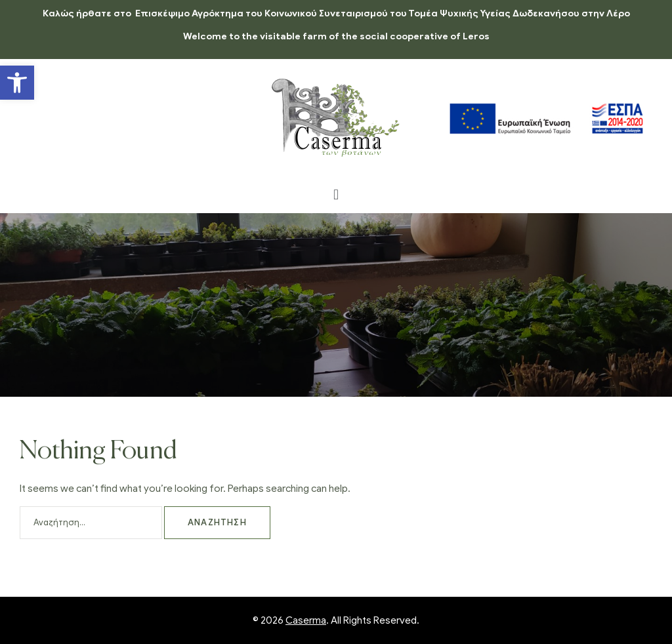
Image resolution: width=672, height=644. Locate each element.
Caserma (306, 620)
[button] (17, 83)
